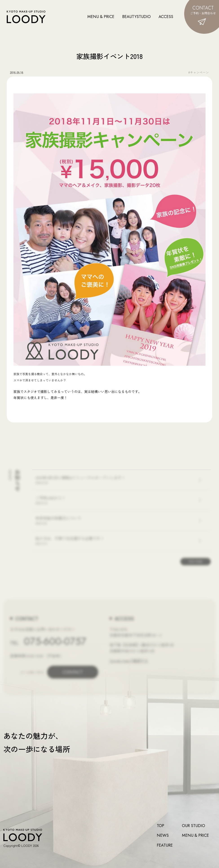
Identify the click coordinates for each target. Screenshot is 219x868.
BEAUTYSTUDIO (136, 17)
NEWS (163, 835)
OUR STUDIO (194, 826)
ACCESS (166, 17)
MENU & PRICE (101, 17)
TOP (160, 826)
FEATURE (165, 845)
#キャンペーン (199, 72)
